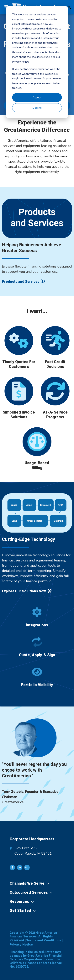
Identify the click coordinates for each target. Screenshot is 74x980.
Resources (19, 901)
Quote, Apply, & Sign (37, 655)
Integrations (37, 625)
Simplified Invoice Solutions (19, 415)
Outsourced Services (29, 892)
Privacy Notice (21, 945)
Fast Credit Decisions (55, 364)
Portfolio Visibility (37, 685)
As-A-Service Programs (55, 415)
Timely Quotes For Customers (19, 364)
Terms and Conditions (44, 940)
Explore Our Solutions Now (24, 591)
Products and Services (21, 281)
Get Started (20, 910)
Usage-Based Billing (37, 465)
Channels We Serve (27, 883)
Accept (37, 97)
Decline (37, 108)
